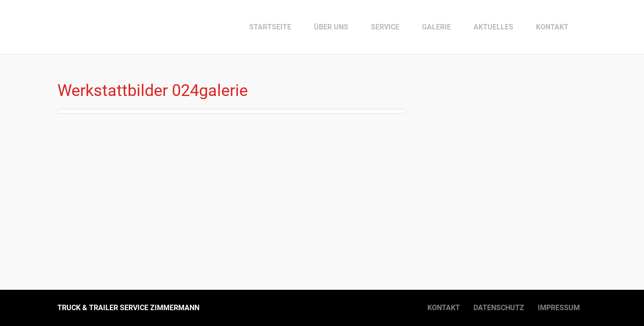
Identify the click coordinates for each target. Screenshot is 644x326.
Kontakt (552, 27)
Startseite (270, 27)
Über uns (331, 27)
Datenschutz (499, 308)
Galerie (436, 27)
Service (385, 27)
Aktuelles (493, 27)
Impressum (559, 308)
